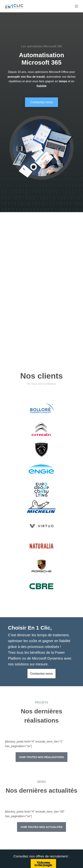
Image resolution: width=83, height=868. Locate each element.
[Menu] (76, 6)
